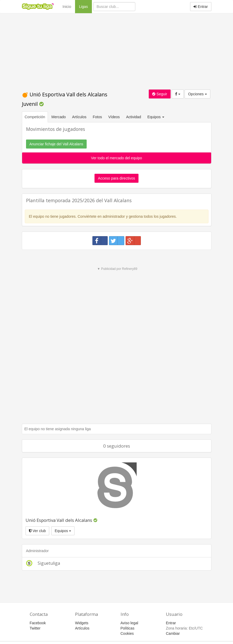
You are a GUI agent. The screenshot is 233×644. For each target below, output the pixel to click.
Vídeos (114, 117)
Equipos (63, 531)
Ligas (85, 6)
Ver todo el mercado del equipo (117, 158)
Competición (35, 117)
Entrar (201, 7)
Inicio (67, 7)
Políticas (128, 628)
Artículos (79, 117)
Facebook (38, 623)
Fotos (97, 117)
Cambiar (173, 633)
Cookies (127, 633)
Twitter (35, 628)
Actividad (134, 117)
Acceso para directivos (116, 178)
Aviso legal (129, 623)
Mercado (58, 117)
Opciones (197, 94)
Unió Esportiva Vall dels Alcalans (59, 520)
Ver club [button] (37, 531)
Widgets (82, 623)
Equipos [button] (156, 117)
